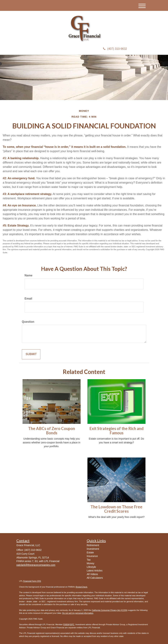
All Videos (92, 574)
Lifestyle (91, 567)
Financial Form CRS (32, 581)
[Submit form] (31, 354)
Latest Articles (95, 571)
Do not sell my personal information (78, 613)
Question (28, 322)
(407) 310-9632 (115, 49)
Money (90, 563)
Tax (89, 560)
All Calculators (95, 578)
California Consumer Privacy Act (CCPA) (110, 610)
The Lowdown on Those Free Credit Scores (116, 509)
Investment (93, 549)
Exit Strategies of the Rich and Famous (116, 431)
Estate (90, 552)
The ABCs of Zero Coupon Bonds (52, 431)
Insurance (92, 556)
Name (28, 275)
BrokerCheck (82, 587)
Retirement (93, 545)
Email (28, 299)
